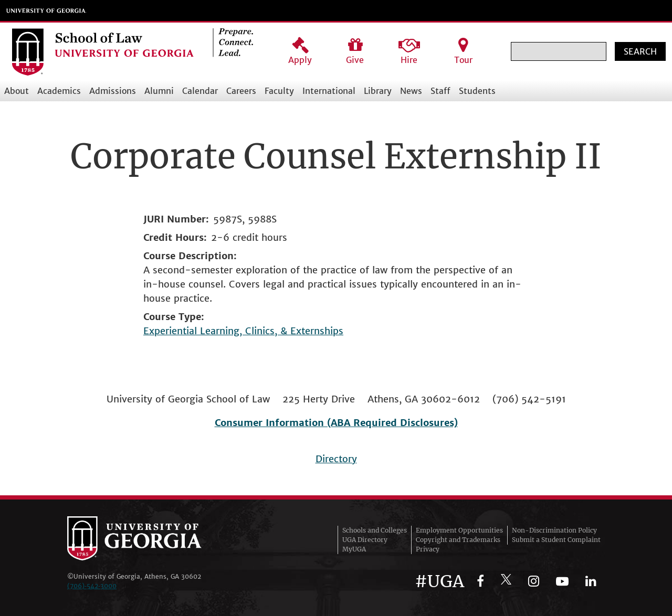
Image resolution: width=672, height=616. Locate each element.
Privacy (428, 549)
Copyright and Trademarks (458, 540)
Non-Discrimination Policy (554, 530)
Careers (241, 91)
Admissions (113, 91)
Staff (440, 91)
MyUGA (354, 549)
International (329, 91)
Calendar (200, 91)
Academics (59, 91)
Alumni (159, 91)
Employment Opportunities (459, 530)
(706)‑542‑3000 (92, 586)
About (17, 91)
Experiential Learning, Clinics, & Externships (243, 331)
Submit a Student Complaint (556, 540)
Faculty (279, 91)
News (411, 91)
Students (477, 91)
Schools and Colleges (375, 530)
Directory (336, 459)
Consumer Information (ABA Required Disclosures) (336, 423)
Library (378, 91)
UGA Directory (365, 540)
